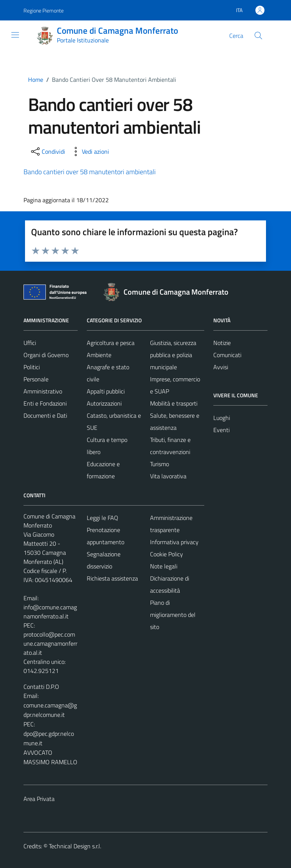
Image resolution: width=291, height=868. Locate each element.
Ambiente (99, 355)
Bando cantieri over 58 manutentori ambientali (90, 172)
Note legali (164, 566)
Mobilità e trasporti (174, 403)
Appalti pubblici (106, 391)
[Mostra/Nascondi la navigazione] (15, 35)
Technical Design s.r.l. (75, 846)
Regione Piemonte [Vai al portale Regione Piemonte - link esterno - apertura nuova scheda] (44, 10)
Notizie (222, 343)
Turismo (160, 464)
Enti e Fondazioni (45, 403)
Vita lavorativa (168, 476)
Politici (32, 367)
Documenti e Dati (45, 415)
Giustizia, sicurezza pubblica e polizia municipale (173, 355)
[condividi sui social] (47, 151)
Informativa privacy (174, 542)
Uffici (30, 343)
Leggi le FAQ (102, 518)
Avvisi (221, 367)
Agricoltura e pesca (111, 343)
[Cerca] (258, 36)
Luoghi (222, 418)
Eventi (221, 430)
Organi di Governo (46, 355)
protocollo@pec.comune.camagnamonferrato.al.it (50, 643)
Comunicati (227, 355)
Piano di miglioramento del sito (173, 615)
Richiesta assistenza (112, 578)
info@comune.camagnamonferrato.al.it (50, 612)
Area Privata (39, 799)
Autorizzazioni (104, 403)
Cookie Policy (167, 554)
